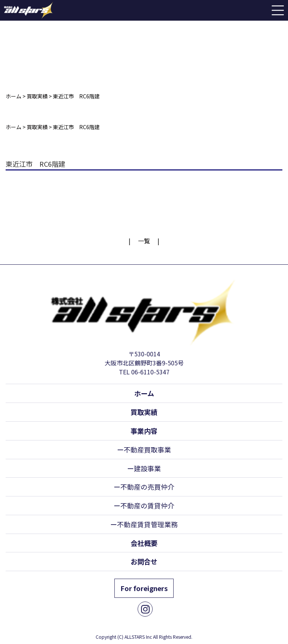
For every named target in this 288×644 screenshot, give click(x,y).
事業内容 (144, 431)
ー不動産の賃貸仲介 (144, 505)
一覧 (144, 241)
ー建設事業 (144, 468)
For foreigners (144, 588)
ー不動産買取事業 (144, 449)
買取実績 (144, 412)
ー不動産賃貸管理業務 (144, 524)
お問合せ (144, 561)
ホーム (144, 393)
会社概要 (144, 543)
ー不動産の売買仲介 (144, 487)
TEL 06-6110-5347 (144, 372)
